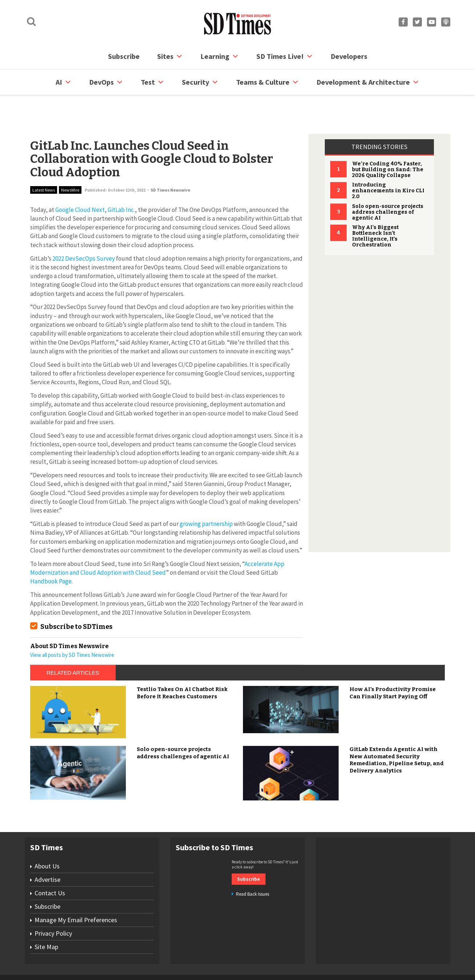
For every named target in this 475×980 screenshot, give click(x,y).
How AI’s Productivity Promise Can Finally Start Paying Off (393, 665)
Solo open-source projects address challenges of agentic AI (388, 184)
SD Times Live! (285, 56)
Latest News (44, 162)
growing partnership (206, 496)
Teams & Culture (268, 82)
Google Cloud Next (80, 182)
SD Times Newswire (170, 162)
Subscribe (124, 56)
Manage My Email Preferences (76, 892)
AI (64, 82)
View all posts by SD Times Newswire (72, 627)
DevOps (106, 82)
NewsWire (70, 162)
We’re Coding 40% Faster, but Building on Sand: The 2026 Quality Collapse (388, 142)
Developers (349, 56)
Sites (170, 56)
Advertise (47, 852)
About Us (47, 838)
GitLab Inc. (121, 182)
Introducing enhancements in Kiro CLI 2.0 (388, 163)
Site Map (46, 919)
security (200, 82)
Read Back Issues (253, 866)
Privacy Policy (53, 906)
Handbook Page (51, 554)
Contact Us (50, 865)
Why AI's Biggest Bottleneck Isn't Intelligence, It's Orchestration (375, 208)
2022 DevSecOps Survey (84, 231)
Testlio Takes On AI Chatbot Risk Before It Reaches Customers (182, 665)
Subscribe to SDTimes (76, 599)
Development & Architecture (368, 82)
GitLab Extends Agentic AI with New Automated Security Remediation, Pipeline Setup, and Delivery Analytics (397, 732)
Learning (220, 56)
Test (153, 82)
